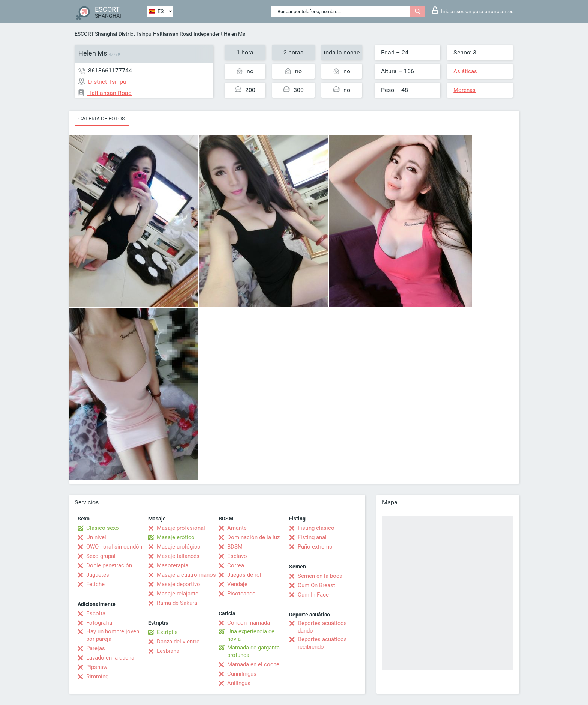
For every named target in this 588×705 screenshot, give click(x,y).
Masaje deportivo (178, 584)
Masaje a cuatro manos (186, 575)
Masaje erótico (176, 537)
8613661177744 (110, 70)
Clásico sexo (103, 528)
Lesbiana (168, 651)
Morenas (464, 90)
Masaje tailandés (178, 556)
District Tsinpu (135, 34)
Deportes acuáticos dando (322, 627)
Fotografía (99, 623)
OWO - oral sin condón (114, 547)
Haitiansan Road (172, 34)
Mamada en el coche (253, 664)
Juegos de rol (244, 575)
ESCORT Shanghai (96, 34)
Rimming (97, 676)
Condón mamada (249, 623)
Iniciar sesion (473, 10)
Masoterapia (172, 565)
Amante (237, 528)
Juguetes (98, 575)
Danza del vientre (178, 642)
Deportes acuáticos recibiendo (322, 643)
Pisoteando (241, 594)
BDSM (235, 547)
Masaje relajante (178, 594)
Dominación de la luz (253, 537)
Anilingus (239, 683)
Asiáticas (465, 71)
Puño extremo (315, 547)
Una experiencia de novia (251, 635)
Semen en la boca (320, 576)
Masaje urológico (179, 547)
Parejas (96, 648)
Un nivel (96, 537)
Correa (236, 565)
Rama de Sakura (177, 603)
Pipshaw (97, 667)
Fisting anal (312, 537)
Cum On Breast (316, 585)
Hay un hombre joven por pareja (113, 635)
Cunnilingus (242, 674)
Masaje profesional (181, 528)
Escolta (96, 613)
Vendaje (237, 584)
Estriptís (167, 632)
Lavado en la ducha (110, 658)
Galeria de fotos (102, 119)
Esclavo (237, 556)
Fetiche (95, 584)
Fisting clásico (316, 528)
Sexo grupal (101, 556)
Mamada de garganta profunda (253, 651)
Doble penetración (109, 565)
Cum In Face (313, 595)
